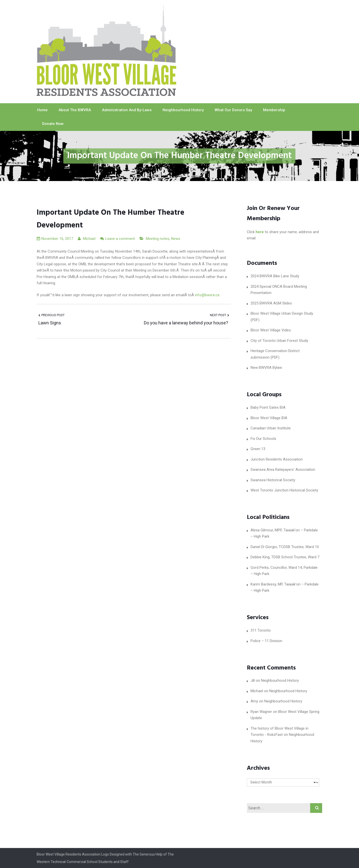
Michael (87, 239)
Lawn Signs (50, 323)
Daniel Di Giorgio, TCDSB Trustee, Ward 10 (285, 547)
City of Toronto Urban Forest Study (279, 341)
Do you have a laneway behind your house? (186, 323)
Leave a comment (120, 239)
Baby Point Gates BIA (268, 407)
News (176, 239)
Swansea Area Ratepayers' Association (283, 470)
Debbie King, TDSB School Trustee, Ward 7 (285, 557)
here (260, 232)
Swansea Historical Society (273, 480)
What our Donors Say (233, 110)
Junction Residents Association (277, 459)
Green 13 (258, 449)
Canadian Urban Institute (271, 428)
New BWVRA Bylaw (266, 368)
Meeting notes (158, 239)
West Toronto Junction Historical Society (284, 490)
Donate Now (53, 124)
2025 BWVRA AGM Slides (271, 303)
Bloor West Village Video (271, 330)
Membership (274, 110)
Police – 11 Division (266, 641)
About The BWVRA (75, 110)
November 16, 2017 (55, 239)
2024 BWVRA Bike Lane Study (275, 276)
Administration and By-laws (127, 110)
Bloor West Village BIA (269, 418)
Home (42, 110)
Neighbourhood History (183, 110)
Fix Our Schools (263, 439)
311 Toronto (261, 630)
